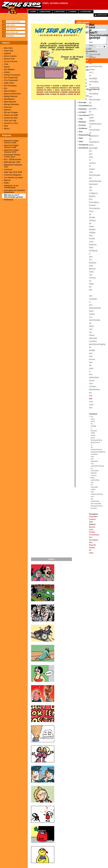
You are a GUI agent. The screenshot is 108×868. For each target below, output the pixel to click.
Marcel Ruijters (10, 91)
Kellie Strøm (9, 83)
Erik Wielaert (9, 69)
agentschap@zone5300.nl (87, 51)
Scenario (82, 125)
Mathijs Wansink (11, 96)
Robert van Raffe (11, 115)
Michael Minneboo (12, 104)
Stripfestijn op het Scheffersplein (11, 187)
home (34, 12)
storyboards (83, 148)
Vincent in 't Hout (11, 123)
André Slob (9, 51)
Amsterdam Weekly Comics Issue (12, 156)
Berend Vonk (9, 59)
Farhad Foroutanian (12, 75)
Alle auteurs (11, 25)
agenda (73, 12)
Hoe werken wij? (13, 32)
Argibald (7, 53)
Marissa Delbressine (12, 94)
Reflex (7, 183)
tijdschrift (87, 12)
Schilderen (83, 128)
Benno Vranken (10, 56)
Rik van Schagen (11, 112)
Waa (6, 126)
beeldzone (46, 12)
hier (91, 399)
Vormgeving (83, 145)
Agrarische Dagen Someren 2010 (11, 151)
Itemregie (82, 102)
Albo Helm (8, 48)
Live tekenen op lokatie (14, 177)
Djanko (7, 67)
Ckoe (6, 64)
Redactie (82, 122)
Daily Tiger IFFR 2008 (13, 172)
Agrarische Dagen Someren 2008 (11, 146)
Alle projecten (12, 29)
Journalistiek (84, 106)
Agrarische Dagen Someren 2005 (11, 142)
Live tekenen (84, 115)
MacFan (7, 180)
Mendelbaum (9, 99)
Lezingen (82, 112)
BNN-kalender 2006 (12, 162)
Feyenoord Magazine (13, 175)
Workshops (9, 200)
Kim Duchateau (10, 86)
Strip (81, 132)
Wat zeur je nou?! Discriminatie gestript (13, 196)
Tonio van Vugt (10, 120)
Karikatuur (83, 109)
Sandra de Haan (11, 118)
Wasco (7, 129)
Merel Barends (10, 102)
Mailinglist (10, 36)
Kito (6, 88)
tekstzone (60, 12)
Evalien (7, 72)
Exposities (93, 517)
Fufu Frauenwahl (11, 80)
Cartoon (92, 519)
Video (81, 141)
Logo (81, 119)
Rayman (7, 110)
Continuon (8, 169)
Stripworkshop (84, 135)
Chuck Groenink (11, 61)
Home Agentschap (13, 22)
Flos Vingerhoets (11, 78)
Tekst (81, 138)
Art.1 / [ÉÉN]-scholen (13, 159)
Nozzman (8, 107)
